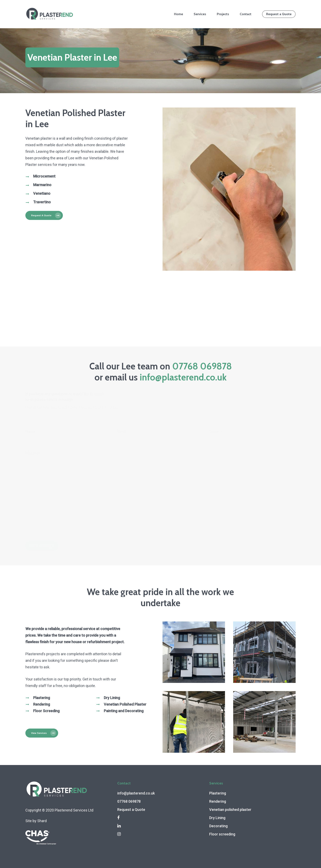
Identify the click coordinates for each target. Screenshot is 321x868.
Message (33, 453)
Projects (223, 14)
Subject (216, 432)
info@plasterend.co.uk (183, 377)
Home (179, 14)
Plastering (218, 793)
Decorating (218, 826)
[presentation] (57, 526)
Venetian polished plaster (230, 810)
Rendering (218, 801)
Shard (42, 821)
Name (30, 432)
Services (200, 14)
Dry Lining (217, 818)
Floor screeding (222, 834)
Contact (246, 14)
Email (122, 432)
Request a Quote (279, 14)
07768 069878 (202, 366)
